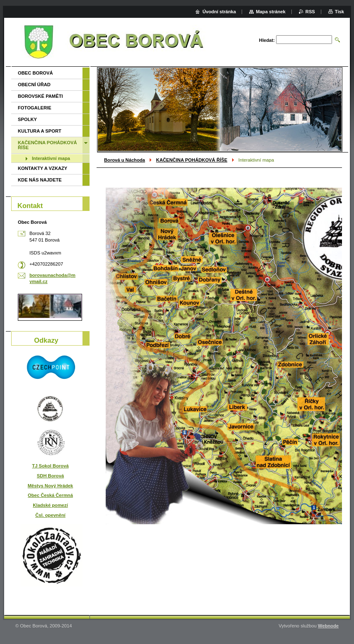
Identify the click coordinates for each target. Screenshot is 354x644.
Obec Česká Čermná (50, 495)
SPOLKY (27, 119)
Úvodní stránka (219, 12)
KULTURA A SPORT (40, 131)
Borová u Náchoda (125, 160)
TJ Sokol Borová (50, 466)
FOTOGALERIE (35, 108)
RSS (310, 12)
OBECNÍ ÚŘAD (34, 85)
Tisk (339, 12)
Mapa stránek (271, 12)
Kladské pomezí (50, 505)
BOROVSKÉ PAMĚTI (40, 96)
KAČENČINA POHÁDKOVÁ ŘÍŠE (192, 160)
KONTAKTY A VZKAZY (42, 168)
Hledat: (267, 40)
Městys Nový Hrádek (50, 486)
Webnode (328, 626)
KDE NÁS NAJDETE (40, 180)
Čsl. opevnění (50, 515)
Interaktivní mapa (51, 158)
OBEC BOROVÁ (35, 73)
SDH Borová (50, 476)
